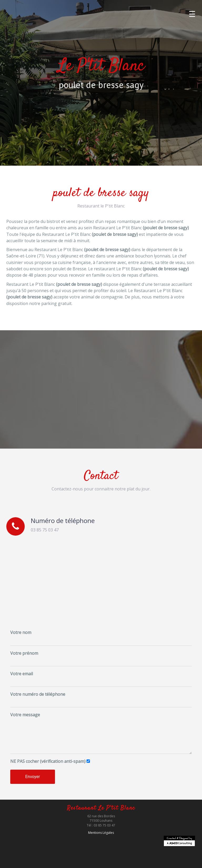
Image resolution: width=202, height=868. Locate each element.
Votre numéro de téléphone (38, 694)
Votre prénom (24, 653)
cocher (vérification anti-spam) (48, 761)
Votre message (25, 715)
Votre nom (21, 632)
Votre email (22, 674)
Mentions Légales (101, 833)
